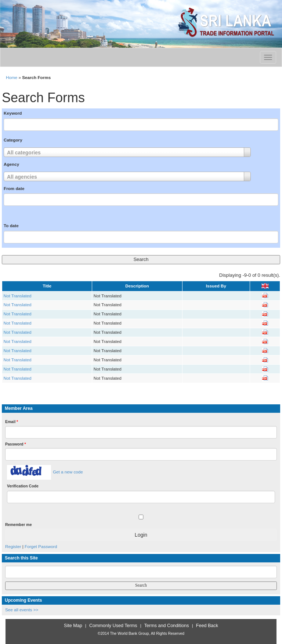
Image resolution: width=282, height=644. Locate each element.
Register (13, 546)
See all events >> (22, 610)
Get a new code (68, 472)
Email (12, 422)
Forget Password (41, 546)
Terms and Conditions (167, 626)
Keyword (13, 113)
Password (16, 444)
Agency (11, 164)
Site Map (73, 626)
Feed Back (207, 626)
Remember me (18, 525)
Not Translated (18, 296)
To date (11, 226)
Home (12, 77)
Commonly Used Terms (113, 626)
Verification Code (23, 486)
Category (13, 140)
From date (14, 188)
